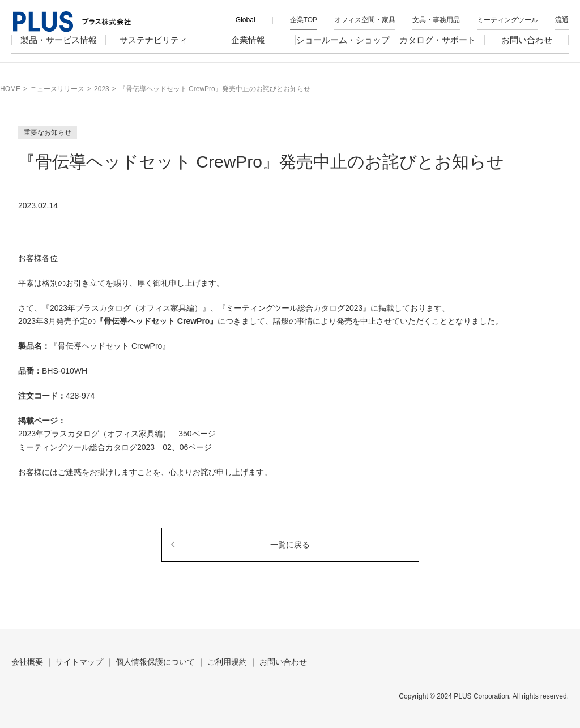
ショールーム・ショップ (343, 49)
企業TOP (304, 20)
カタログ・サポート (438, 49)
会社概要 (27, 662)
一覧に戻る (290, 545)
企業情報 (248, 49)
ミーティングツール (507, 20)
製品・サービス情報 (59, 49)
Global (246, 20)
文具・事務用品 (436, 20)
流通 (562, 20)
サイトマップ (79, 662)
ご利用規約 (227, 662)
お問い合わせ (527, 49)
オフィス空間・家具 (365, 20)
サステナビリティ (153, 49)
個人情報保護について (155, 662)
